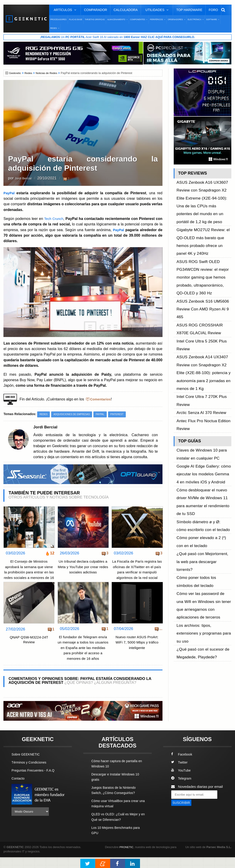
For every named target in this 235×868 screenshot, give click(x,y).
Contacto (19, 789)
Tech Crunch (57, 219)
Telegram (182, 789)
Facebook (182, 765)
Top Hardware (189, 10)
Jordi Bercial (25, 179)
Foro (213, 10)
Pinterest (122, 414)
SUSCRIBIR (182, 814)
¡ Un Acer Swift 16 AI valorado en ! (117, 37)
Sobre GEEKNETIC (27, 765)
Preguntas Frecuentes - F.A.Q (35, 781)
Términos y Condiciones (30, 773)
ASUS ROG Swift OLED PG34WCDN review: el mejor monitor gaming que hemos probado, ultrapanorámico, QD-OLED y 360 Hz (201, 237)
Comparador (96, 10)
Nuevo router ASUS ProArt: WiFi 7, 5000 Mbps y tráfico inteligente (137, 648)
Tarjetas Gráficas (95, 19)
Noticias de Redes (49, 73)
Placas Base (76, 19)
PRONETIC (127, 858)
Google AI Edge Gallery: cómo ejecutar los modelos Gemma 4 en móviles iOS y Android (203, 363)
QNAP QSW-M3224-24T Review (29, 646)
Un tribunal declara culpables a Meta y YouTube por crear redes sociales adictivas (83, 567)
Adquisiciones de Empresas (74, 414)
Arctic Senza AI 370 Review (198, 319)
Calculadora (126, 10)
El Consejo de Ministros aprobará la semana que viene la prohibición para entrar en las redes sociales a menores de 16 (29, 572)
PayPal (10, 193)
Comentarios (101, 399)
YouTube (182, 781)
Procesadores (58, 19)
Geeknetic (16, 73)
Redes (30, 73)
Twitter (180, 773)
